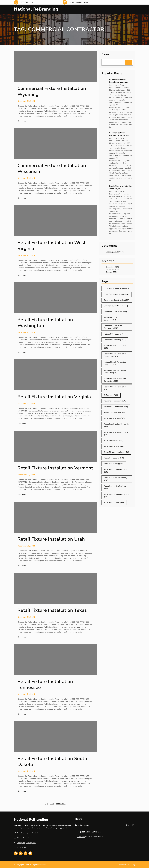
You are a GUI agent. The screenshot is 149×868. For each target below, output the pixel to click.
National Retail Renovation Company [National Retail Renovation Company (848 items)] (115, 363)
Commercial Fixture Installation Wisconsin (119, 134)
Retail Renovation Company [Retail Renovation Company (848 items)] (115, 479)
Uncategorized (112, 252)
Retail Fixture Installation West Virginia (121, 187)
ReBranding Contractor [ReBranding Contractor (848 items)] (116, 407)
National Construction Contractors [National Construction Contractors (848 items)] (113, 327)
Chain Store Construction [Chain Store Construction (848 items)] (117, 289)
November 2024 (112, 270)
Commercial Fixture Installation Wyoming (119, 81)
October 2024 (111, 272)
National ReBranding (36, 9)
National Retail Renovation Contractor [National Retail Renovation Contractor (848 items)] (115, 372)
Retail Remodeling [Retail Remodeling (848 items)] (114, 458)
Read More (22, 121)
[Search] (129, 62)
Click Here (81, 837)
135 (52, 804)
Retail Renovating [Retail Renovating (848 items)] (114, 464)
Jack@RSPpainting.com (26, 843)
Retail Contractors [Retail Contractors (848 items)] (114, 446)
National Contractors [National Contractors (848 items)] (115, 334)
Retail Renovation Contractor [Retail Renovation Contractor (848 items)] (116, 487)
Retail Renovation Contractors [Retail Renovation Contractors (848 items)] (116, 496)
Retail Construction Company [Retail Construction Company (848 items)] (116, 434)
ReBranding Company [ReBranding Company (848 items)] (115, 401)
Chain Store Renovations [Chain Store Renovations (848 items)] (117, 294)
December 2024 (112, 267)
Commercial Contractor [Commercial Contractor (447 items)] (116, 306)
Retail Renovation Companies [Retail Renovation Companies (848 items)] (116, 471)
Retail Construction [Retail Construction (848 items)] (114, 418)
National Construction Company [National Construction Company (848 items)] (113, 319)
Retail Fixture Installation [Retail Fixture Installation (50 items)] (116, 452)
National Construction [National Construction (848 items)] (115, 312)
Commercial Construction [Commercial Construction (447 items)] (117, 300)
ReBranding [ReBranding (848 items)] (111, 395)
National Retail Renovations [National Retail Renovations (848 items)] (115, 388)
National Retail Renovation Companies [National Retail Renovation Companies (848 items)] (115, 355)
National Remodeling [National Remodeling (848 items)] (115, 340)
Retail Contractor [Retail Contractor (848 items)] (113, 441)
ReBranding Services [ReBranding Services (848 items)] (115, 413)
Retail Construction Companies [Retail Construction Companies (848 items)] (117, 425)
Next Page (62, 804)
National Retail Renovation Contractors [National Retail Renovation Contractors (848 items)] (115, 380)
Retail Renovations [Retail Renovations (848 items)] (114, 503)
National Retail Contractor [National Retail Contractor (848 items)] (115, 347)
